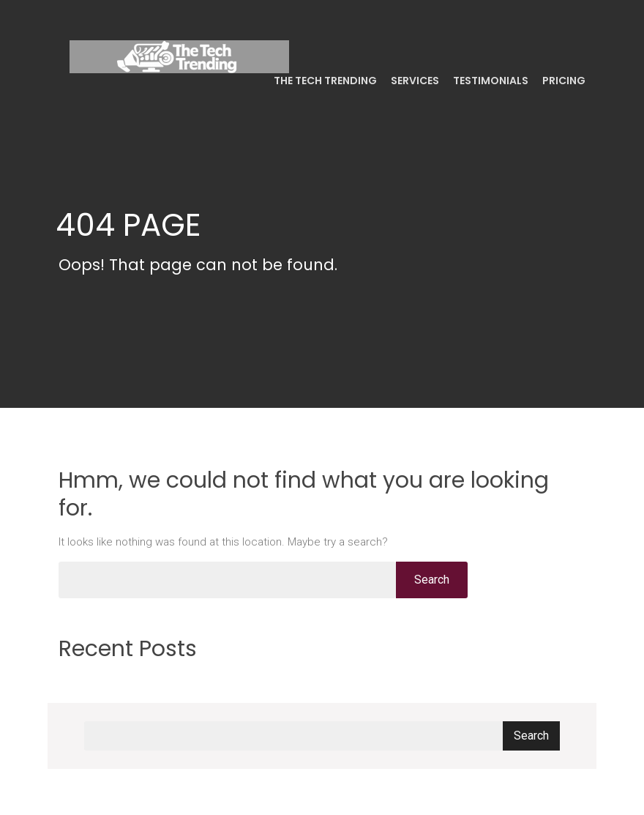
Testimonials (490, 81)
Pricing (563, 81)
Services (414, 81)
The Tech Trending (324, 81)
